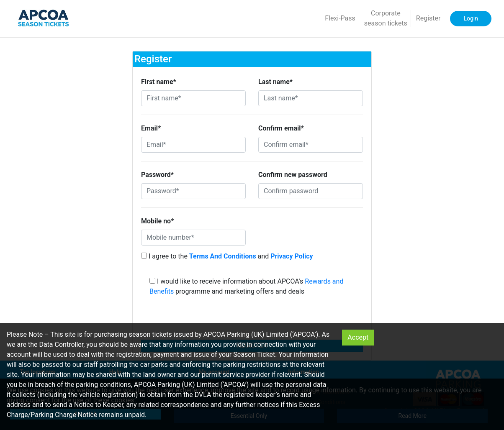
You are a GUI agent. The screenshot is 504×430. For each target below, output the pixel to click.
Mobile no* (157, 221)
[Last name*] (311, 98)
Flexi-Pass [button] (340, 18)
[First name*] (193, 98)
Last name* (275, 82)
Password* (157, 175)
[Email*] (193, 145)
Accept (358, 337)
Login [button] (471, 18)
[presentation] (252, 320)
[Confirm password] (311, 191)
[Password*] (193, 191)
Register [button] (428, 18)
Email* (151, 128)
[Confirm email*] (311, 145)
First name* (159, 82)
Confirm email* (281, 128)
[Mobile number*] (193, 238)
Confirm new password (293, 175)
